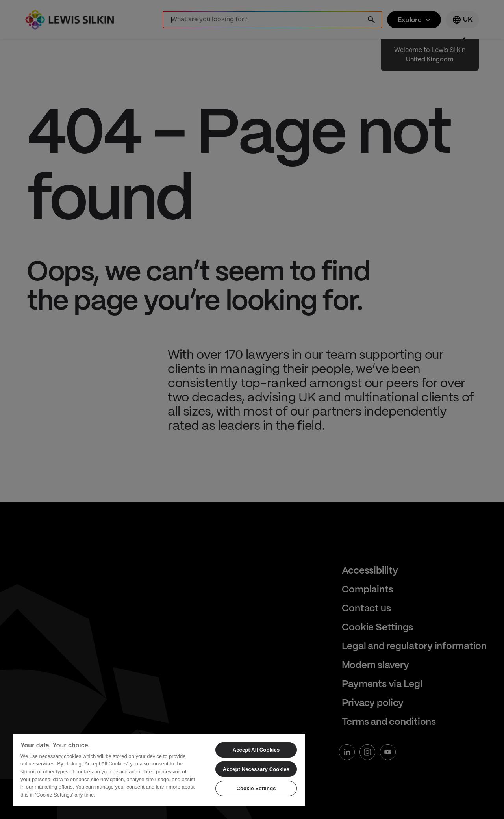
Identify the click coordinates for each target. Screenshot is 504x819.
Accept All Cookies (256, 750)
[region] (159, 770)
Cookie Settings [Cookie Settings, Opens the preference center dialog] (256, 788)
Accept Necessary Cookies (256, 769)
